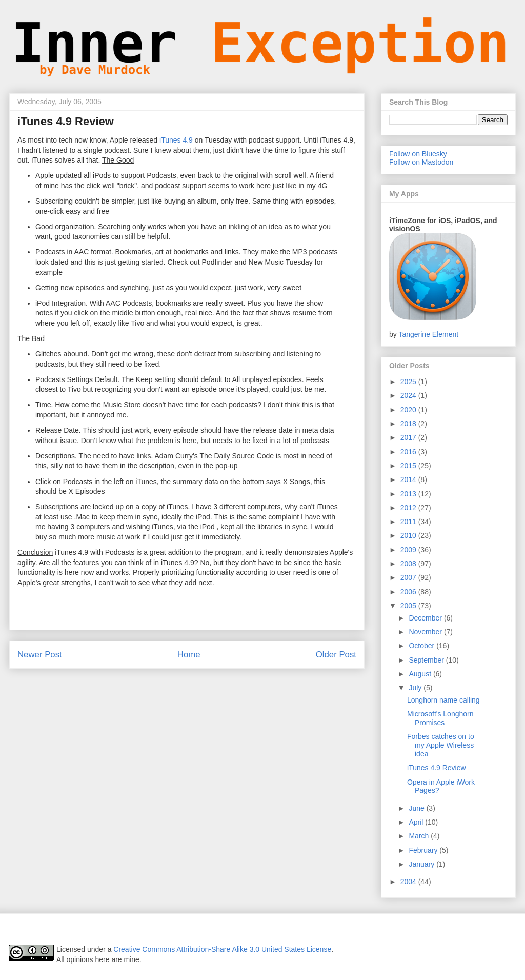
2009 (409, 550)
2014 (409, 479)
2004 (409, 882)
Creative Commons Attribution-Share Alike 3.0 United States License (222, 949)
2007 (409, 577)
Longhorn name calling (443, 700)
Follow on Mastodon (421, 162)
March (420, 836)
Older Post (336, 655)
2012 (409, 508)
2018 (409, 424)
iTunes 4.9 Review (437, 768)
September (427, 660)
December (426, 618)
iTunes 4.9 (176, 140)
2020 (409, 410)
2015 (409, 466)
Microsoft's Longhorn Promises (440, 718)
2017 (409, 437)
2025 (409, 382)
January (422, 864)
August (421, 674)
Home (189, 655)
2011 (409, 522)
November (426, 632)
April (417, 822)
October (422, 646)
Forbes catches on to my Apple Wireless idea (441, 745)
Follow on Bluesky (418, 154)
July (416, 688)
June (417, 808)
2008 (409, 564)
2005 (409, 606)
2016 (409, 452)
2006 (409, 592)
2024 (409, 395)
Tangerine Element (428, 334)
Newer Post (40, 655)
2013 (409, 494)
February (424, 850)
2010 (409, 535)
